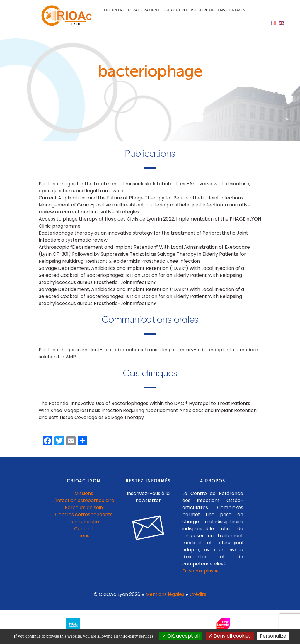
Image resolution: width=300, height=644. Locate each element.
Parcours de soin (84, 507)
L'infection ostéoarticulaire (84, 500)
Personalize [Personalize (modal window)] (273, 636)
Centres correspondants (84, 515)
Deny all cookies (230, 636)
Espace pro (175, 10)
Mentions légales (165, 594)
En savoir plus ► (201, 571)
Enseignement (233, 10)
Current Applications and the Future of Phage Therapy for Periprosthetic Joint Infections (141, 198)
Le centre (114, 10)
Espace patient (144, 10)
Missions (84, 493)
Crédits (198, 594)
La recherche (84, 522)
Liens (84, 536)
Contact (84, 529)
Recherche (202, 10)
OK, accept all (181, 636)
